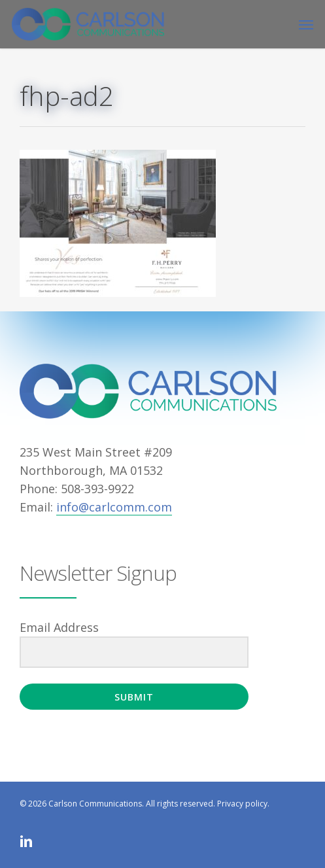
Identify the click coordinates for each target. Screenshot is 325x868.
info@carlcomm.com (114, 507)
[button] (306, 24)
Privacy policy (242, 804)
